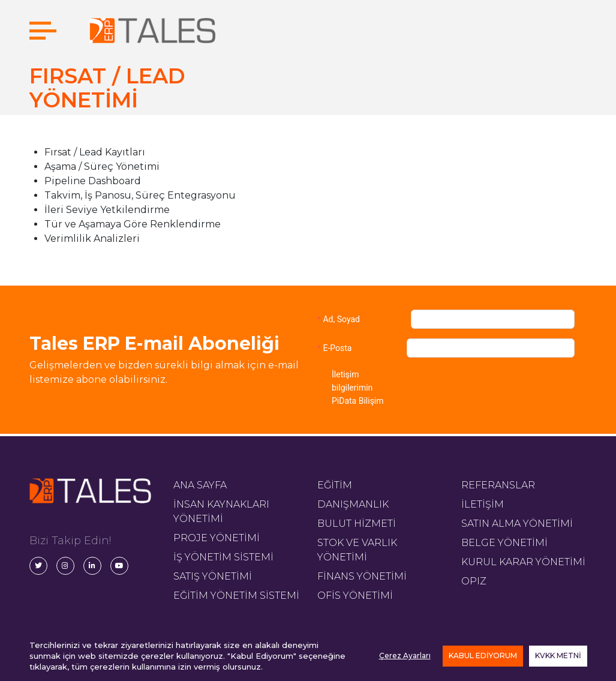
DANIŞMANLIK (353, 504)
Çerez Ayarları (405, 655)
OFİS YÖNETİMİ (355, 595)
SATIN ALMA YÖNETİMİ (517, 523)
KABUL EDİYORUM (483, 655)
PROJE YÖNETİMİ (217, 538)
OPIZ (474, 581)
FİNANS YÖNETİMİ (362, 576)
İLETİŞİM (483, 504)
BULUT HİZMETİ (357, 523)
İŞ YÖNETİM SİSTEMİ (223, 557)
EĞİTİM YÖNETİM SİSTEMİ (236, 595)
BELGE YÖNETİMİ (504, 543)
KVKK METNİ (558, 655)
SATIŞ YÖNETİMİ (213, 576)
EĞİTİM (335, 485)
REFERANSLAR (498, 485)
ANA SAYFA (200, 485)
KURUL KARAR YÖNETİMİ (523, 562)
